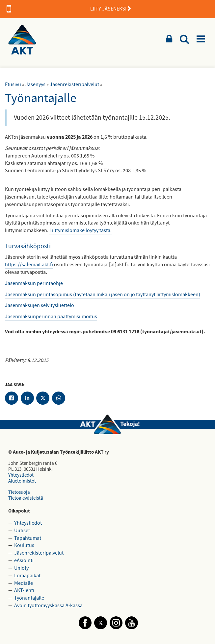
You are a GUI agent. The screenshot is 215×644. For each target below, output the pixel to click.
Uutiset (22, 531)
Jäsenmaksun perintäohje (34, 283)
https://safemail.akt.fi (29, 265)
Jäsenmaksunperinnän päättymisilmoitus (51, 317)
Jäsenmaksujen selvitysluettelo (40, 305)
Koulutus (24, 545)
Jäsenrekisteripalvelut (74, 84)
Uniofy (21, 568)
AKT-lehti (24, 590)
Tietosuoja (19, 492)
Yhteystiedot (21, 475)
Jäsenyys (35, 84)
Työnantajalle (29, 598)
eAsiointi (24, 561)
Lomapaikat (27, 576)
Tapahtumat (28, 538)
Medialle (24, 583)
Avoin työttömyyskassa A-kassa (48, 606)
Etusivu (13, 84)
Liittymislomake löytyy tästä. (81, 230)
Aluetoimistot (22, 481)
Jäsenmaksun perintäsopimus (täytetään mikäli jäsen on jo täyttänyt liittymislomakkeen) (103, 295)
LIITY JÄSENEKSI (69, 9)
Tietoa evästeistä (26, 498)
